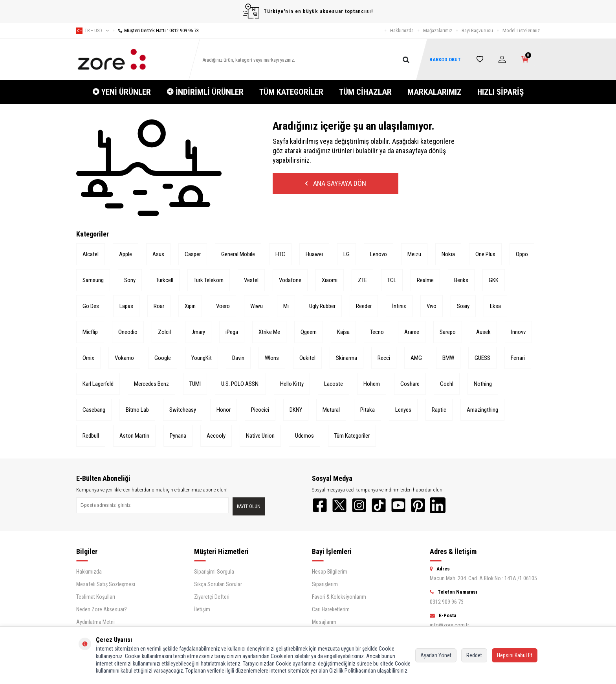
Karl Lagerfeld (98, 384)
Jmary (198, 332)
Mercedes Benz (151, 384)
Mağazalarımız (438, 30)
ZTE (362, 280)
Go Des (91, 306)
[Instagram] (359, 505)
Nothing (483, 384)
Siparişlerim (325, 584)
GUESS (482, 358)
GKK (494, 280)
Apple (126, 254)
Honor (224, 410)
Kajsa (343, 332)
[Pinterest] (418, 505)
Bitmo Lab (137, 410)
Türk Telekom (209, 280)
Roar (159, 306)
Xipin (190, 306)
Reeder (364, 306)
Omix (88, 358)
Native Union (260, 436)
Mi (286, 306)
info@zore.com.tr (449, 625)
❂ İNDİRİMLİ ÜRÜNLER (205, 92)
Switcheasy (183, 410)
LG (346, 254)
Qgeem (309, 332)
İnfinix (399, 306)
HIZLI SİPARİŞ (500, 92)
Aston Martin (134, 436)
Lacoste (334, 384)
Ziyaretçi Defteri (212, 597)
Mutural (331, 410)
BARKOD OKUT (445, 60)
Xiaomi (330, 280)
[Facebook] (320, 505)
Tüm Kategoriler (352, 436)
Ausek (483, 332)
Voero (223, 306)
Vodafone (290, 280)
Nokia (448, 254)
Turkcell (165, 280)
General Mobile (238, 254)
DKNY (296, 410)
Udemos (304, 436)
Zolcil (164, 332)
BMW (448, 358)
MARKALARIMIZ (434, 92)
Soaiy (463, 306)
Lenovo (379, 254)
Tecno (377, 332)
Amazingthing (482, 410)
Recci (384, 358)
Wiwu (257, 306)
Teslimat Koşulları (96, 597)
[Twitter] (339, 505)
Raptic (439, 410)
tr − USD (93, 31)
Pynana (178, 436)
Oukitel (307, 358)
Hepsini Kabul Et (515, 655)
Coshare (410, 384)
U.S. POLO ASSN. (240, 384)
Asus (158, 254)
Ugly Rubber (322, 306)
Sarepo (448, 332)
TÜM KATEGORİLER (291, 92)
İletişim (202, 609)
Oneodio (128, 332)
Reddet (474, 655)
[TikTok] (379, 505)
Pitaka (368, 410)
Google (163, 358)
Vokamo (124, 358)
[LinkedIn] (438, 505)
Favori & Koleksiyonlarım (339, 597)
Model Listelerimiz (521, 30)
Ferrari (518, 358)
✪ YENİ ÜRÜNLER (122, 92)
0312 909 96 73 (447, 602)
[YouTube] (398, 505)
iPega (232, 332)
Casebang (94, 410)
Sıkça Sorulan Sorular (218, 584)
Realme (425, 280)
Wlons (272, 358)
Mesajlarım (324, 622)
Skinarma (346, 358)
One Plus (485, 254)
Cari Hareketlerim (331, 609)
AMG (416, 358)
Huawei (314, 254)
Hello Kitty (292, 384)
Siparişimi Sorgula (214, 572)
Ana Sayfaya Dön (336, 183)
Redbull (91, 436)
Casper (193, 254)
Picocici (260, 410)
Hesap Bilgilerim (330, 572)
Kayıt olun (249, 506)
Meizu (414, 254)
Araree (412, 332)
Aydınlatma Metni (95, 622)
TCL (392, 280)
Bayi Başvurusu (477, 30)
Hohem (372, 384)
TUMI (195, 384)
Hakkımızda (402, 30)
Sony (130, 280)
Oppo (522, 254)
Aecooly (216, 436)
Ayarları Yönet (436, 655)
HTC (280, 254)
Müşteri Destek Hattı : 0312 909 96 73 (156, 30)
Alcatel (91, 254)
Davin (238, 358)
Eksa (495, 306)
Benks (461, 280)
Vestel (251, 280)
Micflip (90, 332)
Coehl (447, 384)
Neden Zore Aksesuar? (102, 609)
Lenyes (403, 410)
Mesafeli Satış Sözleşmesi (106, 584)
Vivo (432, 306)
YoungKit (202, 358)
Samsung (93, 280)
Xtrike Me (269, 332)
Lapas (126, 306)
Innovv (518, 332)
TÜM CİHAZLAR (365, 92)
